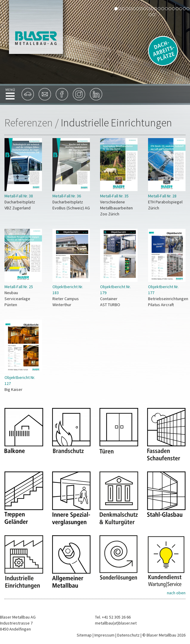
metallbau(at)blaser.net (116, 623)
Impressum (104, 635)
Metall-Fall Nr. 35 (114, 196)
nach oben (176, 593)
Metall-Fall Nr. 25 (19, 287)
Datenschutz (128, 635)
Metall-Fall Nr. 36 (67, 196)
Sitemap (84, 635)
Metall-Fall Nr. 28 (162, 196)
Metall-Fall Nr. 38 (19, 196)
